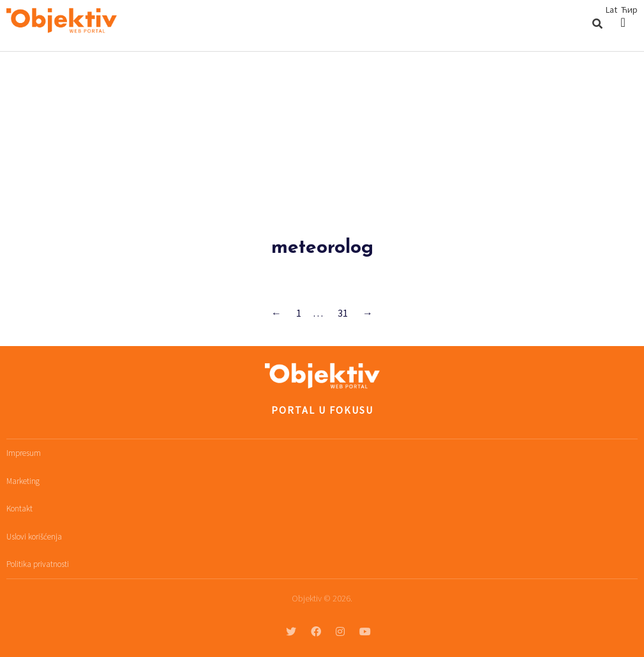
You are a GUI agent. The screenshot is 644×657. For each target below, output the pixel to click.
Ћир (629, 10)
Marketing (23, 481)
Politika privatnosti (38, 564)
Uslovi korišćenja (34, 537)
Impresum (24, 453)
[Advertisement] (322, 147)
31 (343, 313)
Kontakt (19, 509)
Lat (611, 10)
